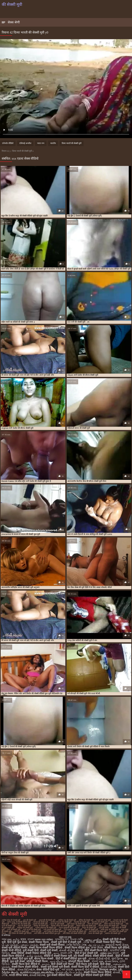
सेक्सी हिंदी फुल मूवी (22, 959)
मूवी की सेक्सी (104, 928)
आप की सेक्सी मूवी (30, 920)
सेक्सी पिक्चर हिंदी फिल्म (109, 942)
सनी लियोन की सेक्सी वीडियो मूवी (74, 933)
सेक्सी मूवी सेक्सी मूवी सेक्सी (55, 967)
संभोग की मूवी (36, 931)
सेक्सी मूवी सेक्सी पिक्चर (52, 945)
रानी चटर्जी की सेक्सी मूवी (32, 929)
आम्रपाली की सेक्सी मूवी (47, 920)
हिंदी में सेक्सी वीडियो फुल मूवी (71, 959)
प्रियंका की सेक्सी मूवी (41, 926)
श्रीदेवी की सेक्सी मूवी (21, 931)
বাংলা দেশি (67, 953)
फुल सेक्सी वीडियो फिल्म (60, 975)
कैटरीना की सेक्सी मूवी (100, 922)
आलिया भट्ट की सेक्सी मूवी (67, 920)
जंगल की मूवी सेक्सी (57, 924)
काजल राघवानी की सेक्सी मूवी (61, 922)
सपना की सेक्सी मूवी (95, 933)
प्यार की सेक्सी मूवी (24, 926)
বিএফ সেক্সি (77, 939)
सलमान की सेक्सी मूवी (113, 933)
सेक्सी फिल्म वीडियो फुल (77, 948)
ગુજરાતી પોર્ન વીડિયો (86, 970)
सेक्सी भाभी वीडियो (11, 950)
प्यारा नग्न (41, 143)
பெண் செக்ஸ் (10, 945)
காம (56, 953)
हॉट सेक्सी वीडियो (82, 956)
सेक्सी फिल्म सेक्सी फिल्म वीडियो (46, 948)
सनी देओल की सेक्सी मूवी (78, 931)
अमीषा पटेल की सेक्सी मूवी (11, 920)
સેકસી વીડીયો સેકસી (71, 950)
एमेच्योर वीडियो (8, 143)
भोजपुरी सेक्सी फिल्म (37, 961)
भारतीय (53, 143)
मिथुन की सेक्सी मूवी (89, 928)
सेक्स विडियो (18, 953)
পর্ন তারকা (67, 970)
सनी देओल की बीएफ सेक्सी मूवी (55, 931)
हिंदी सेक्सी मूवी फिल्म (63, 964)
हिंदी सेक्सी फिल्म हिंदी (97, 950)
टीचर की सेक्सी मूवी (95, 924)
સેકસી (117, 972)
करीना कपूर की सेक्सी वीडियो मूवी (19, 922)
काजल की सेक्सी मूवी (41, 922)
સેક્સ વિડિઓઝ (26, 970)
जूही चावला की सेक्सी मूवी (76, 924)
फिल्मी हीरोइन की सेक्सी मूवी (109, 926)
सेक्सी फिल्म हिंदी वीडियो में (26, 964)
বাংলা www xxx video (41, 939)
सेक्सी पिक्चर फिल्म (39, 942)
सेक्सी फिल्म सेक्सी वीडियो (25, 967)
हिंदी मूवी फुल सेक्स (17, 942)
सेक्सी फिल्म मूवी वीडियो (117, 948)
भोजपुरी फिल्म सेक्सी (79, 961)
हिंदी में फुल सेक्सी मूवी (87, 953)
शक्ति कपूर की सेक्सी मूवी (110, 929)
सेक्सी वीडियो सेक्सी (103, 956)
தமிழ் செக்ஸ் (34, 956)
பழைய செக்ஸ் (29, 945)
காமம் (46, 964)
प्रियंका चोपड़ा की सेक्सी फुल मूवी (62, 926)
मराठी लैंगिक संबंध (18, 975)
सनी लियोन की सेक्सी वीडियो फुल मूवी (47, 933)
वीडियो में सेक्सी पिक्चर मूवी (58, 956)
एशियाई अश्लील (25, 143)
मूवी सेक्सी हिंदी (31, 950)
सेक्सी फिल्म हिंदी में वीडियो (85, 967)
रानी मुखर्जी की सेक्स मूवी (52, 929)
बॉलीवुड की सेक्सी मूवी (25, 928)
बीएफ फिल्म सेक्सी (44, 959)
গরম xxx (7, 939)
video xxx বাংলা (110, 953)
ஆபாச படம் (96, 945)
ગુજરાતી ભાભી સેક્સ (117, 945)
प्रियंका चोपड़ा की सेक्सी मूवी (86, 926)
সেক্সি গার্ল (89, 942)
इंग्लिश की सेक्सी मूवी (86, 920)
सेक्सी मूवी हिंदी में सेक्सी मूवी (66, 942)
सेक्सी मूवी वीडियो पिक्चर (15, 948)
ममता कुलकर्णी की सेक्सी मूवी (69, 928)
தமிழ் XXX (19, 939)
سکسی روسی (93, 939)
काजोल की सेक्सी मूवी (82, 922)
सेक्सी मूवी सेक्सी (49, 950)
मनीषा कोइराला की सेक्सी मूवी (46, 928)
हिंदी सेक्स (106, 964)
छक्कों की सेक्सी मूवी (40, 924)
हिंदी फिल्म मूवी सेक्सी (87, 964)
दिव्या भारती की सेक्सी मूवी (72, 143)
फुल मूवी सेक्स (17, 961)
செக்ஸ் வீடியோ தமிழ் (69, 972)
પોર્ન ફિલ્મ (117, 959)
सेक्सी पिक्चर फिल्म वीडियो (97, 972)
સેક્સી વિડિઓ (108, 967)
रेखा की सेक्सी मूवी (91, 929)
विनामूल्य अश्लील (108, 970)
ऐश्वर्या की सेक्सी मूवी (103, 920)
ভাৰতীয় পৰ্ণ (62, 939)
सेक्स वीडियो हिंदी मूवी (48, 970)
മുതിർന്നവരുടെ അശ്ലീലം (37, 972)
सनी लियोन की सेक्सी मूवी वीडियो (20, 933)
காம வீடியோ (58, 961)
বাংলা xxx (97, 961)
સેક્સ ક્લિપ (111, 961)
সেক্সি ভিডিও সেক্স (76, 945)
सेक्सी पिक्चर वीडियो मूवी (39, 953)
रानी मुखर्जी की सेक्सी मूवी (73, 929)
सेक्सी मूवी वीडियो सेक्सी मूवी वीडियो (92, 975)
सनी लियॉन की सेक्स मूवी (98, 931)
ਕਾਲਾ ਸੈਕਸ (97, 948)
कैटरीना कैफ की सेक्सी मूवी (21, 924)
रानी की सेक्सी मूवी (14, 929)
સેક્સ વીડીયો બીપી (99, 959)
